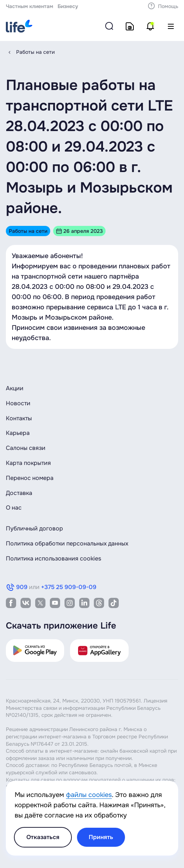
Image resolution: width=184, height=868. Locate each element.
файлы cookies (89, 795)
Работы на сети (35, 52)
